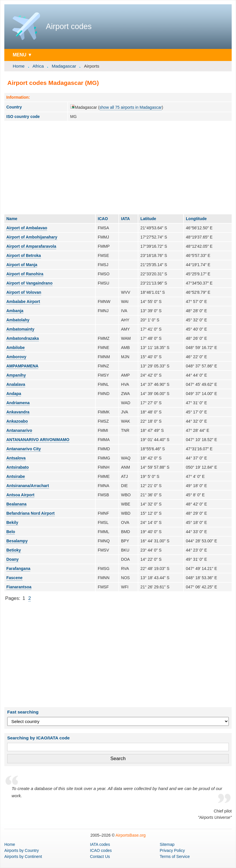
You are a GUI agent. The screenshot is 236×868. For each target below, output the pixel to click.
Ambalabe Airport (23, 302)
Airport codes (69, 26)
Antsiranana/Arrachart (28, 486)
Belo (11, 532)
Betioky (14, 550)
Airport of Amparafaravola (31, 246)
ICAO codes (101, 850)
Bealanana (16, 504)
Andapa (14, 394)
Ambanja (15, 311)
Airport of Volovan (24, 292)
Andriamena (18, 403)
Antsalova (16, 458)
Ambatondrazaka (23, 338)
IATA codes (100, 844)
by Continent (23, 856)
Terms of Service (175, 856)
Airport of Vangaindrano (29, 283)
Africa (38, 66)
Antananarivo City (24, 449)
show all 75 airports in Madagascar (131, 107)
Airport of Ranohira (25, 274)
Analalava (16, 384)
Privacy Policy (172, 850)
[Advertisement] (118, 167)
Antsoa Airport (20, 495)
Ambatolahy (18, 320)
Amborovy (16, 357)
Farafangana (18, 569)
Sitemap (167, 844)
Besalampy (17, 541)
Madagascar (64, 66)
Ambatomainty (20, 329)
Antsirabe (16, 476)
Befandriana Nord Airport (31, 513)
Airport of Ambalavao (27, 228)
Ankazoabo (17, 421)
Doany (13, 559)
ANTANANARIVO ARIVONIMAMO (38, 440)
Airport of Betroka (24, 255)
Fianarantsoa (19, 587)
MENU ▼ (22, 55)
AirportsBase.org (131, 835)
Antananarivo (19, 430)
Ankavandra (18, 412)
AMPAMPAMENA (22, 366)
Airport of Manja (22, 265)
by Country (22, 850)
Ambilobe (16, 348)
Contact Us (100, 856)
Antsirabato (18, 467)
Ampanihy (16, 375)
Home (19, 66)
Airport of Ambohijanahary (32, 237)
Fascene (14, 578)
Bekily (12, 522)
